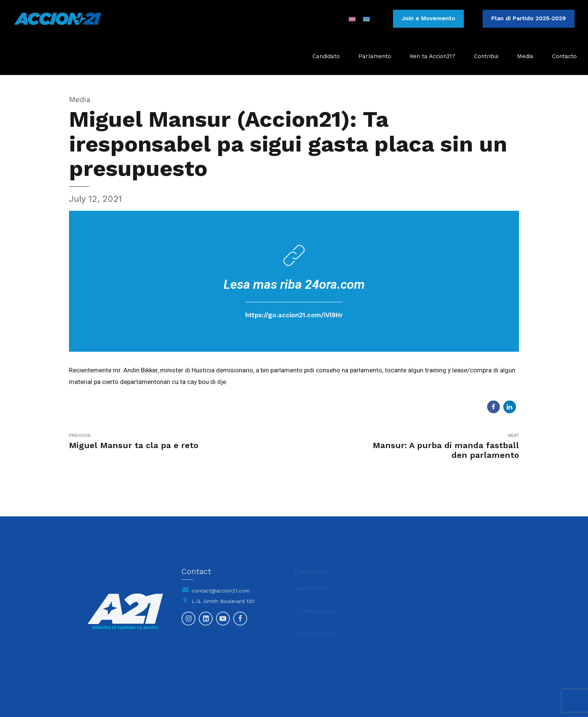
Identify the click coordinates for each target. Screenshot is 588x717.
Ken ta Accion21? (433, 56)
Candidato (326, 56)
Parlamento (375, 56)
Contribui (486, 56)
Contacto (564, 56)
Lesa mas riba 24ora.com (294, 284)
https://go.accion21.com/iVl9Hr (294, 315)
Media (525, 56)
